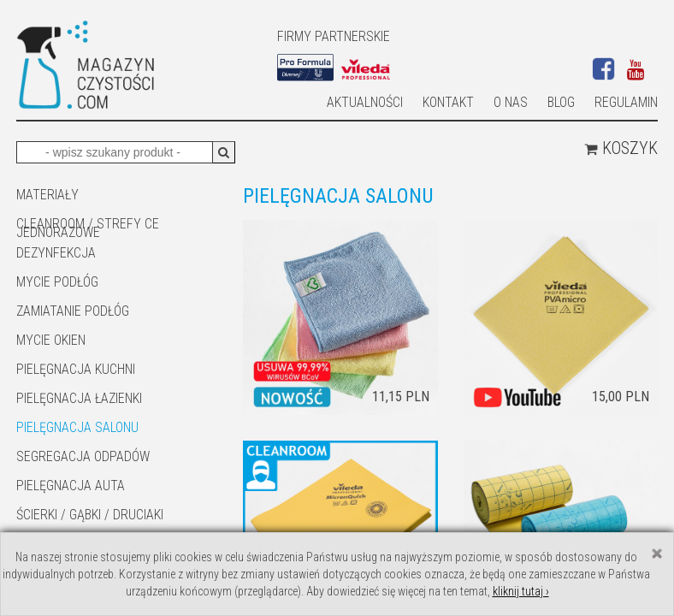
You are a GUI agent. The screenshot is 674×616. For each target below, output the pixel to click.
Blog (561, 102)
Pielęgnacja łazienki (79, 398)
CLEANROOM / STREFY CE (88, 224)
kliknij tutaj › (521, 591)
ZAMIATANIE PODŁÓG (73, 311)
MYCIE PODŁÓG (57, 282)
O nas (511, 102)
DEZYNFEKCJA (56, 253)
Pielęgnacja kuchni (76, 369)
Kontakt (448, 102)
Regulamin (626, 102)
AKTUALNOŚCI (365, 102)
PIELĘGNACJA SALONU (77, 427)
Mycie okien (51, 340)
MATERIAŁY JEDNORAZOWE (58, 196)
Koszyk (621, 148)
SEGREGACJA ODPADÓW (83, 456)
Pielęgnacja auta (71, 486)
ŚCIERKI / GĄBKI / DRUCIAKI (90, 515)
